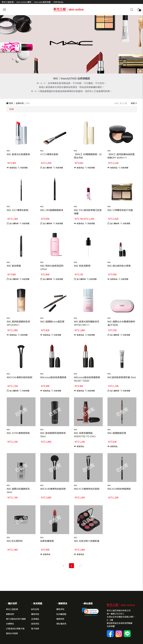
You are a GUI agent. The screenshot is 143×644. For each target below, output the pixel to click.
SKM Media (58, 2)
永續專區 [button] (10, 624)
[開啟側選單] (4, 9)
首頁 (10, 103)
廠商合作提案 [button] (12, 633)
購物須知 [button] (35, 614)
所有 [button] (12, 109)
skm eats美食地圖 (42, 2)
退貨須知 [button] (35, 624)
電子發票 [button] (35, 629)
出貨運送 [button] (35, 619)
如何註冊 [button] (35, 609)
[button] (139, 10)
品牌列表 (20, 103)
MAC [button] (8, 151)
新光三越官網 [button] (12, 609)
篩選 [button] (134, 103)
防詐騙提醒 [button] (61, 614)
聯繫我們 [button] (10, 614)
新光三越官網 (8, 2)
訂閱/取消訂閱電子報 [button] (15, 629)
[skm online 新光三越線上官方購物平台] (69, 9)
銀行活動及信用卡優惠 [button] (16, 619)
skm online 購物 (24, 2)
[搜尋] (132, 10)
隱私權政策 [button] (61, 624)
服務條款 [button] (60, 619)
